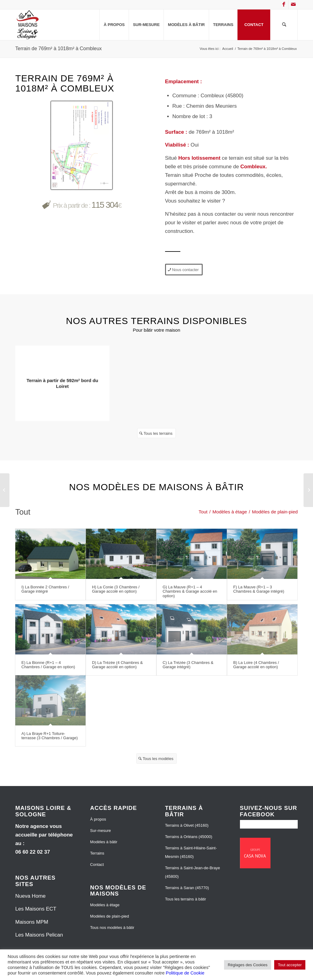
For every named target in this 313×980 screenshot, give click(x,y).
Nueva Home (30, 896)
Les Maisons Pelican (39, 935)
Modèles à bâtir (104, 842)
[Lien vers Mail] (293, 5)
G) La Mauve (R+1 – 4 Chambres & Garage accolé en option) (190, 591)
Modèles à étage (105, 905)
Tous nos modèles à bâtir (112, 928)
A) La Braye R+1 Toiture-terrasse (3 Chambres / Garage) (50, 736)
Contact (97, 864)
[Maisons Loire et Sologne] (28, 25)
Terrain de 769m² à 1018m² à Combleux (59, 48)
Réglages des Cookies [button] (248, 965)
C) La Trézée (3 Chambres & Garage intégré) (188, 665)
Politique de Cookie (185, 973)
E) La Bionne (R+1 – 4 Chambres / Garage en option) (48, 665)
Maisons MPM (32, 922)
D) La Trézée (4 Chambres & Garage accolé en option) (117, 665)
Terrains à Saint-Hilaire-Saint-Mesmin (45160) (191, 852)
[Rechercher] (284, 25)
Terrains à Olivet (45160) (187, 825)
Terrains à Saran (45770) (187, 888)
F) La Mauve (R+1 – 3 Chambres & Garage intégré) (259, 589)
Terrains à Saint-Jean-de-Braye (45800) (193, 872)
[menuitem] (114, 25)
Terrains (97, 853)
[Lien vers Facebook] (284, 5)
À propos (98, 819)
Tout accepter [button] (290, 965)
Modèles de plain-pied (110, 916)
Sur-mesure (101, 831)
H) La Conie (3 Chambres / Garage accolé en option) (116, 589)
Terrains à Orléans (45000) (189, 837)
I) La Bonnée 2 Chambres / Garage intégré (45, 589)
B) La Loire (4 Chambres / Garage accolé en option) (256, 665)
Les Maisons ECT (36, 909)
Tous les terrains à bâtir (186, 899)
